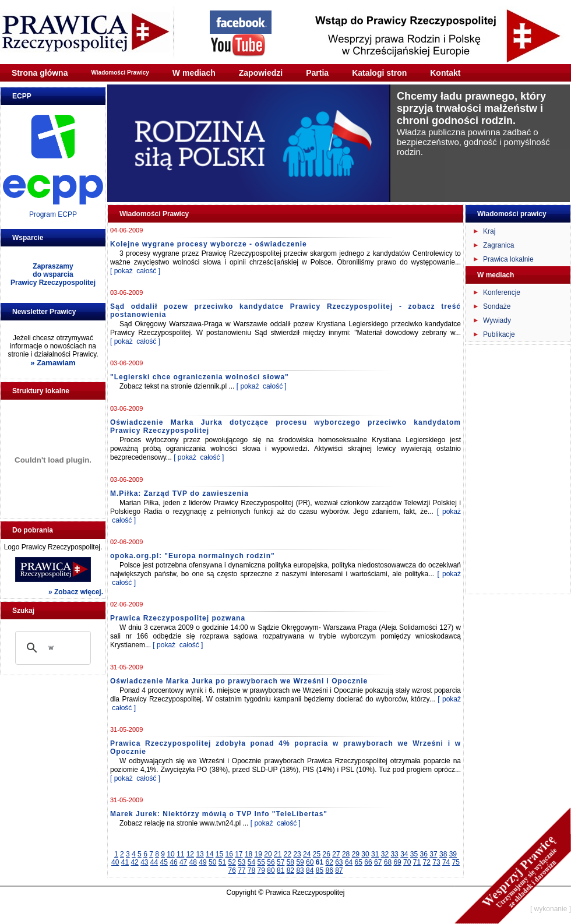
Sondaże (497, 306)
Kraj (489, 231)
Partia (317, 73)
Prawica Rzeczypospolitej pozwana (178, 618)
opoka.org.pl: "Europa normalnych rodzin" (193, 556)
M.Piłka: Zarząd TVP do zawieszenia (179, 493)
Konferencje (502, 292)
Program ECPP (53, 214)
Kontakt (445, 73)
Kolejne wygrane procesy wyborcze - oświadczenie (209, 244)
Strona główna (40, 73)
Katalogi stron (379, 73)
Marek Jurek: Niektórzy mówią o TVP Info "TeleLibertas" (219, 814)
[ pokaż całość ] (135, 271)
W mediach (194, 73)
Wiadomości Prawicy (120, 73)
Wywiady (497, 320)
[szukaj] (51, 648)
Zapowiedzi (261, 73)
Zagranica (498, 245)
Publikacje (499, 334)
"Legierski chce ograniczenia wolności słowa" (200, 377)
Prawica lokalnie (508, 259)
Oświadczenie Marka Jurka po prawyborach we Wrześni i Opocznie (239, 681)
